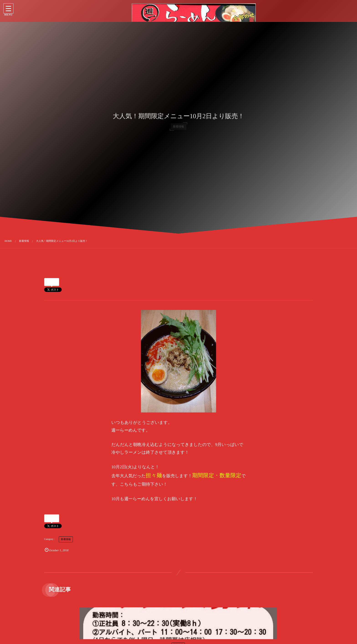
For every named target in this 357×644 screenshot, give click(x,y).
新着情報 (66, 539)
